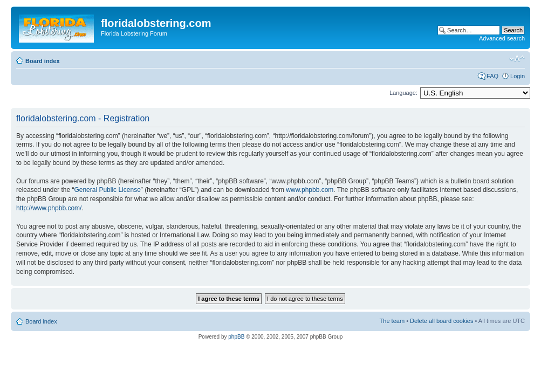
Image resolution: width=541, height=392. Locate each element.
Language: (403, 93)
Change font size (517, 59)
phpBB (236, 337)
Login (518, 76)
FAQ (492, 76)
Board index (43, 61)
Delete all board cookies (441, 321)
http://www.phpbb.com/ (49, 208)
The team (392, 321)
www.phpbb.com (310, 190)
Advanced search (502, 38)
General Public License (107, 190)
